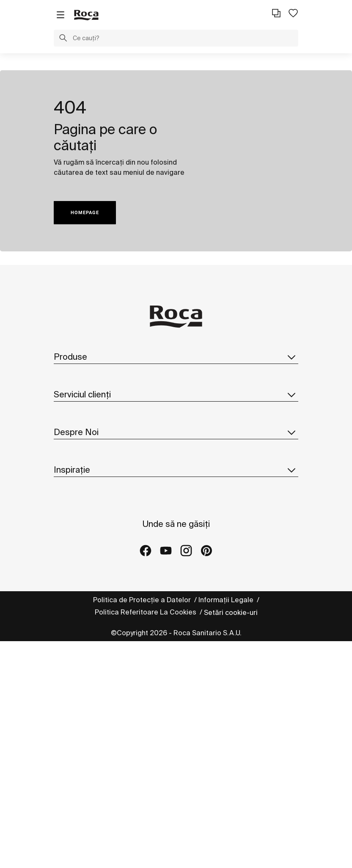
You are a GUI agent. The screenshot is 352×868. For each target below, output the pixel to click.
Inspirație (176, 636)
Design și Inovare (81, 556)
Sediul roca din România (93, 573)
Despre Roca (75, 505)
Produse (176, 357)
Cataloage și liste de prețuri (99, 393)
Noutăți (67, 590)
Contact (67, 457)
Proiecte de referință (88, 689)
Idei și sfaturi (75, 672)
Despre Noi (176, 486)
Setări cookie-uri (231, 839)
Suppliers (69, 607)
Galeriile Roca (77, 705)
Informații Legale (227, 827)
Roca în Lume (76, 522)
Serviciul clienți (176, 438)
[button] (63, 39)
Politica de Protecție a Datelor (143, 827)
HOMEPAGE (85, 213)
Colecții (66, 376)
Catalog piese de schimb (94, 410)
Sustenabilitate (78, 539)
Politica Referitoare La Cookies (146, 839)
